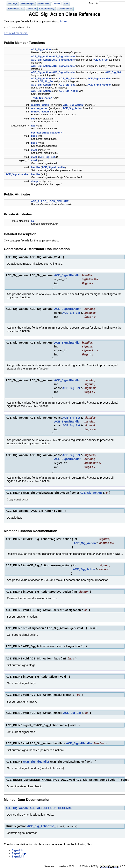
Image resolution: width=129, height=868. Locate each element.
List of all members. (16, 33)
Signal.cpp (19, 848)
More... (65, 21)
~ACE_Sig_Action (42, 98)
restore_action (40, 108)
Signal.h (17, 845)
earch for (93, 3)
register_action (40, 105)
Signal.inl (18, 851)
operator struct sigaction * (47, 133)
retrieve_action (40, 112)
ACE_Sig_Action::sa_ (42, 821)
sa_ (33, 221)
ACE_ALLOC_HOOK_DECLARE (50, 201)
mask (34, 150)
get (33, 126)
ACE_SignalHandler (64, 57)
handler (36, 168)
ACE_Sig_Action (41, 50)
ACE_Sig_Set (100, 60)
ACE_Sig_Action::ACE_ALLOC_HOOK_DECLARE (39, 803)
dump (35, 182)
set (33, 119)
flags (34, 136)
